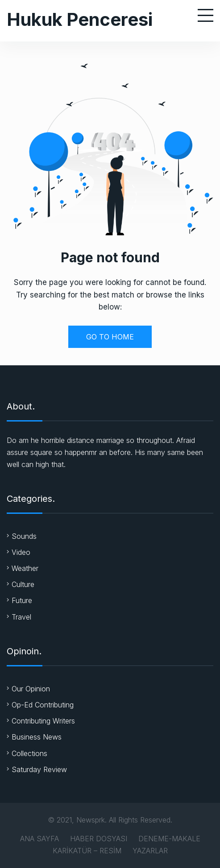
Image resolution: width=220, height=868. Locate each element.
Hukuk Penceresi (80, 19)
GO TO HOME (110, 337)
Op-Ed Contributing (43, 705)
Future (22, 600)
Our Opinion (31, 689)
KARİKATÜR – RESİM (87, 851)
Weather (25, 568)
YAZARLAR (150, 851)
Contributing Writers (43, 721)
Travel (21, 617)
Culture (23, 584)
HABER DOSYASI (99, 839)
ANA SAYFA (39, 839)
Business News (37, 737)
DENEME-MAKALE (169, 839)
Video (21, 552)
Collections (29, 753)
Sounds (24, 536)
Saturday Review (39, 769)
